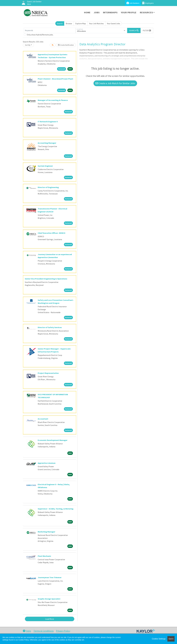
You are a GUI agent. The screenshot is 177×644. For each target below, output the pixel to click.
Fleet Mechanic (44, 556)
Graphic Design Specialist (49, 599)
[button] (147, 30)
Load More (50, 619)
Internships (110, 12)
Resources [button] (146, 12)
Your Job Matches (96, 23)
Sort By (28, 45)
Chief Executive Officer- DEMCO (52, 233)
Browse (69, 23)
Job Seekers (133, 3)
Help (27, 631)
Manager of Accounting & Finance (53, 100)
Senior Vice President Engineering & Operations (46, 279)
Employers (148, 3)
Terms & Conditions (44, 631)
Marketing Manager (46, 532)
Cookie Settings (159, 639)
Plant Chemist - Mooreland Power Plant (55, 79)
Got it (171, 639)
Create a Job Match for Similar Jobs (115, 83)
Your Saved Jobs (114, 23)
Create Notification (66, 45)
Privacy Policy (63, 631)
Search (60, 23)
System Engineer (45, 166)
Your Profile (129, 12)
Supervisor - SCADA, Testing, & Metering (56, 509)
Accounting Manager (47, 143)
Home (87, 12)
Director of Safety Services (50, 327)
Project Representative (48, 373)
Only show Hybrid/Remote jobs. (40, 35)
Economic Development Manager (53, 440)
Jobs (97, 12)
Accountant (43, 419)
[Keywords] (50, 30)
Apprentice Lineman (47, 463)
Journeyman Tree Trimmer (50, 577)
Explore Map (81, 23)
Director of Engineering (48, 187)
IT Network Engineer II (48, 122)
